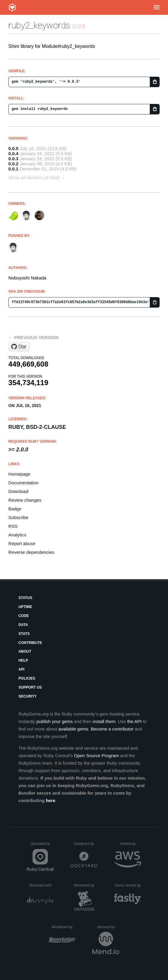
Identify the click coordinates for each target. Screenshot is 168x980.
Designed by (86, 844)
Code (24, 616)
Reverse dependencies (31, 552)
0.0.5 (13, 148)
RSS (13, 526)
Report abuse (22, 543)
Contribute (30, 643)
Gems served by (128, 885)
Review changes (25, 500)
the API (134, 721)
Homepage (19, 474)
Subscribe (18, 517)
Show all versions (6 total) (34, 177)
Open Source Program (96, 756)
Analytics (17, 535)
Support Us (30, 687)
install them (104, 721)
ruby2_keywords (39, 25)
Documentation (23, 483)
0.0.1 (13, 169)
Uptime (25, 607)
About (25, 651)
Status (25, 598)
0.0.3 (13, 159)
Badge (15, 509)
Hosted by (130, 844)
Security (28, 696)
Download (18, 491)
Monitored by (85, 885)
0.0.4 (13, 153)
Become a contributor (112, 729)
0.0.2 (13, 164)
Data (23, 625)
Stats (24, 634)
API (22, 669)
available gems (73, 729)
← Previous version (33, 337)
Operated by (42, 846)
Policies (27, 678)
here (51, 800)
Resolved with (41, 885)
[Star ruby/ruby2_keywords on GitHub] (19, 347)
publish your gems (55, 721)
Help (23, 660)
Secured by (108, 927)
